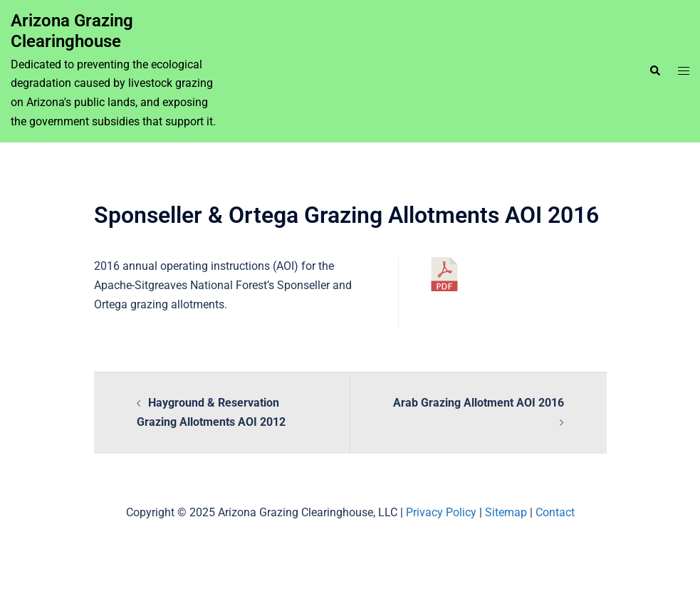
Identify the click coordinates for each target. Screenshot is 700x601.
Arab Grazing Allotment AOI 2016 (479, 403)
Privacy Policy (441, 512)
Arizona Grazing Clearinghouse (72, 31)
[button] (654, 71)
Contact (555, 512)
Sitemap (506, 512)
